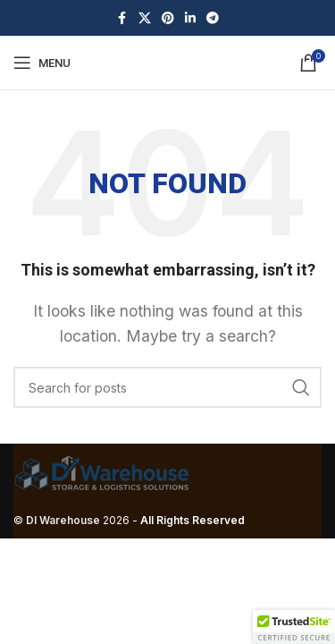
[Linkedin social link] (190, 18)
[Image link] (103, 472)
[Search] (167, 387)
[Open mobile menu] (42, 63)
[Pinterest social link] (168, 18)
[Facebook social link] (122, 18)
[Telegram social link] (213, 18)
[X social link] (145, 18)
